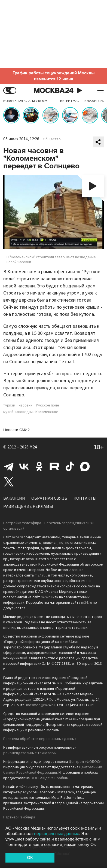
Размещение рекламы (28, 506)
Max (85, 466)
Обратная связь (49, 498)
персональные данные (57, 834)
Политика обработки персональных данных (40, 739)
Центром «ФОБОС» (85, 762)
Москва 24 (54, 91)
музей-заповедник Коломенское (31, 412)
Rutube (54, 466)
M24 (33, 447)
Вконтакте (24, 466)
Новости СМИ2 (16, 430)
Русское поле (48, 405)
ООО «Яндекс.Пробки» (50, 778)
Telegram (9, 466)
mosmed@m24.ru (40, 705)
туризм (9, 405)
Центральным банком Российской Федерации (53, 770)
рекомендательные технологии (30, 753)
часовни (26, 405)
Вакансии (14, 498)
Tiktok (70, 466)
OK (30, 858)
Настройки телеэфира (22, 523)
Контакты (85, 498)
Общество (52, 139)
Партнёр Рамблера (19, 817)
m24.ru (17, 537)
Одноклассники (39, 466)
